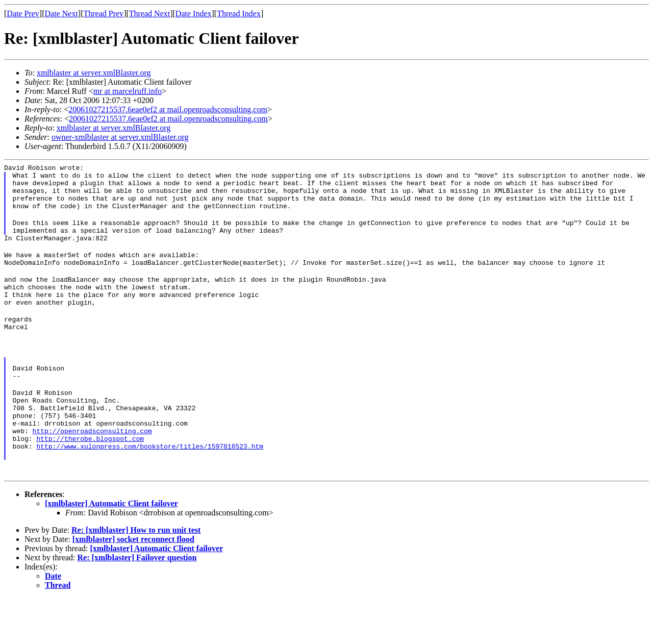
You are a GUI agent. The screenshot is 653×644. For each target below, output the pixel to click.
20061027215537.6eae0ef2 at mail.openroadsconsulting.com (168, 109)
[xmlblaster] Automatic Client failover (111, 549)
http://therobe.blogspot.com (90, 481)
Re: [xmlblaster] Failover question (137, 603)
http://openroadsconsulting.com (92, 472)
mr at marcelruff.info (128, 91)
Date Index (194, 14)
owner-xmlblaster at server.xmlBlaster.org (120, 137)
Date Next (61, 14)
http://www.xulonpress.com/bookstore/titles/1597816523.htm (150, 490)
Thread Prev (103, 14)
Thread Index (239, 14)
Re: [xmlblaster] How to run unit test (136, 576)
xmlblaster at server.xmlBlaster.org (94, 73)
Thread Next (149, 14)
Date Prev (23, 14)
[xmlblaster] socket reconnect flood (133, 585)
